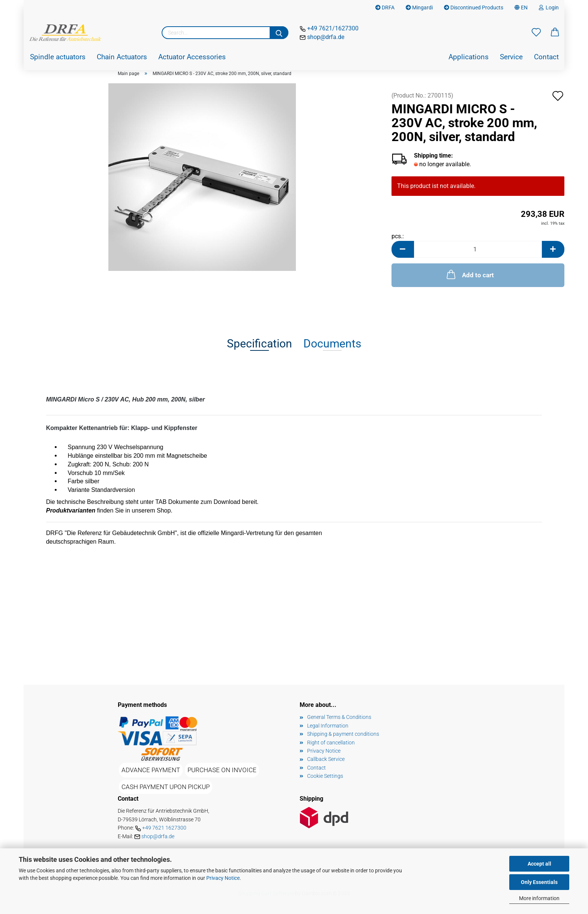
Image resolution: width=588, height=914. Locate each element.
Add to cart (469, 274)
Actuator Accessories (192, 57)
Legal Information (328, 726)
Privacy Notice (223, 878)
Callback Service (326, 759)
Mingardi (419, 8)
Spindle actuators (58, 57)
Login (549, 8)
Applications (469, 57)
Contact (546, 57)
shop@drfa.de (325, 37)
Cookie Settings (325, 776)
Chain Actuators (122, 57)
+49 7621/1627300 (332, 28)
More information (539, 898)
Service (511, 57)
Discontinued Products (474, 8)
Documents (332, 344)
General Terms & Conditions (339, 717)
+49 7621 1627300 (164, 828)
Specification (259, 344)
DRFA (385, 8)
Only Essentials (539, 882)
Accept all (539, 864)
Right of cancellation (331, 743)
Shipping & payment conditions (343, 734)
